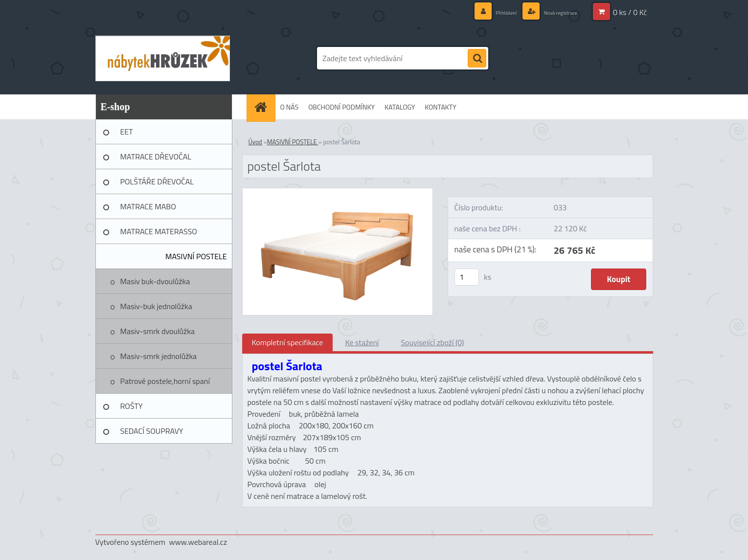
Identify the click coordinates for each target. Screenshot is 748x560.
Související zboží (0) (432, 342)
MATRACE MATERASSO (159, 231)
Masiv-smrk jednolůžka (159, 356)
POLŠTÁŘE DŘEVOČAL (157, 181)
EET (127, 132)
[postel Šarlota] (338, 192)
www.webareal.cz (198, 542)
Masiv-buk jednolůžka (156, 306)
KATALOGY (400, 107)
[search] (477, 59)
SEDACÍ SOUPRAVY (152, 431)
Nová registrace (554, 12)
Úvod (255, 142)
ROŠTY (132, 406)
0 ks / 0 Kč (630, 12)
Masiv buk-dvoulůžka (155, 281)
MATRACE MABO (148, 206)
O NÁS (290, 107)
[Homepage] (264, 107)
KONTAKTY (440, 107)
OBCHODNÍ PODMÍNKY (341, 107)
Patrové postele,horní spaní (165, 381)
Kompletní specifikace (288, 342)
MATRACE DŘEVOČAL (156, 157)
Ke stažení (362, 342)
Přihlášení (491, 12)
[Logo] (163, 58)
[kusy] (467, 277)
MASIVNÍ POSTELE (196, 256)
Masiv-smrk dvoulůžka (158, 331)
